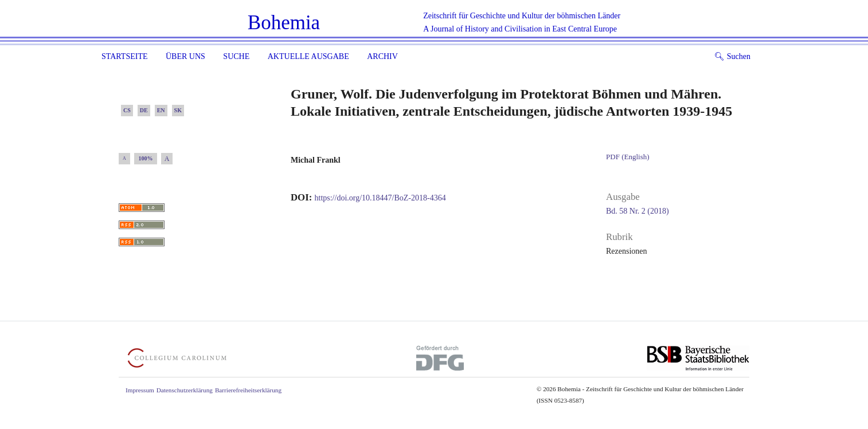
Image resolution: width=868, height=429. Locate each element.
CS (127, 110)
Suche (236, 56)
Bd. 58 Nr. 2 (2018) (638, 211)
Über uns (185, 56)
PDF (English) (628, 157)
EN (161, 110)
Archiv (382, 56)
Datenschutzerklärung (185, 390)
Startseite (124, 56)
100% (146, 158)
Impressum (140, 390)
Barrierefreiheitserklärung (248, 390)
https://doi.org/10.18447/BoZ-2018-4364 (380, 198)
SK (178, 110)
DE (144, 110)
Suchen (732, 56)
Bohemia (284, 23)
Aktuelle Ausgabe (308, 56)
